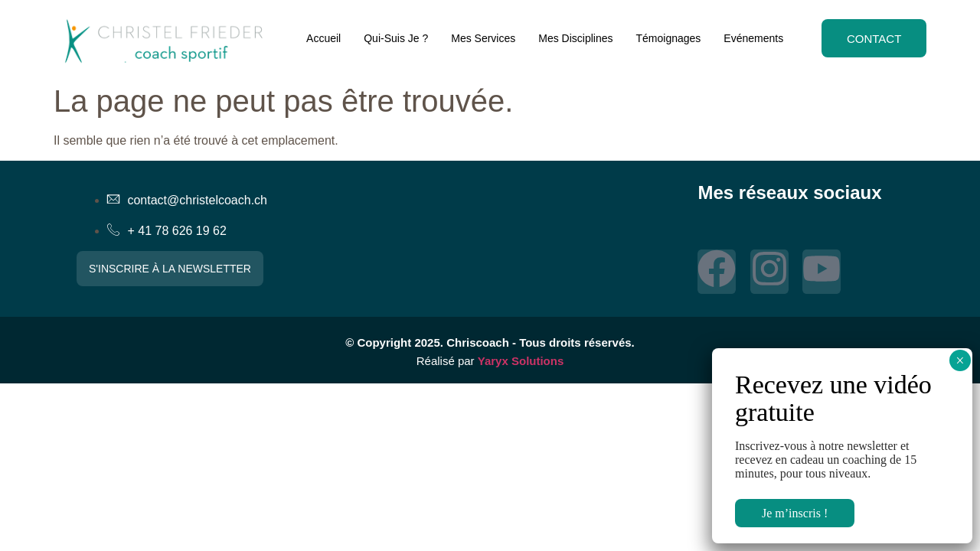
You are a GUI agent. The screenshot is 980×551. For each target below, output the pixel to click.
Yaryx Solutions (521, 361)
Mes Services (482, 38)
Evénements (752, 38)
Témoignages (666, 38)
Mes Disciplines (574, 38)
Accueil (322, 38)
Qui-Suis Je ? (394, 38)
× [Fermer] (960, 360)
